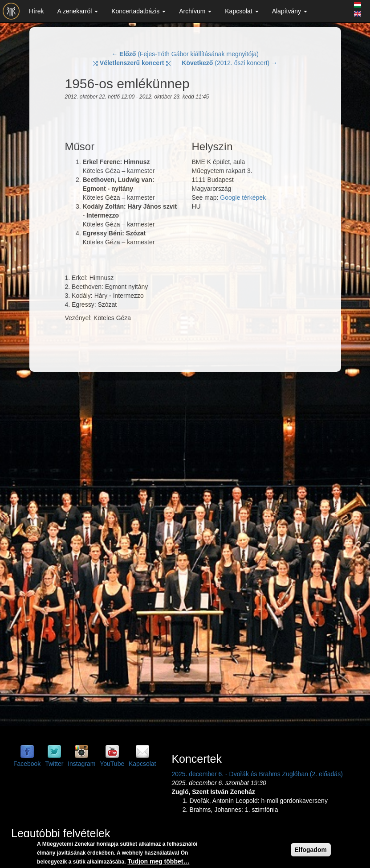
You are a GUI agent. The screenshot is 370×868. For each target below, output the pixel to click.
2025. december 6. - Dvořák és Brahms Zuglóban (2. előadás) (257, 774)
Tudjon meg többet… (158, 861)
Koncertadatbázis (138, 11)
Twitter (54, 764)
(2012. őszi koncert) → (230, 63)
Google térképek (243, 197)
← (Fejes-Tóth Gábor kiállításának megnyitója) (185, 54)
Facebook (27, 764)
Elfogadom (311, 850)
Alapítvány (290, 11)
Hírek (36, 11)
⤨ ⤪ (132, 63)
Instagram (81, 764)
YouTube (112, 764)
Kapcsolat (242, 11)
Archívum (195, 11)
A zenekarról (77, 11)
